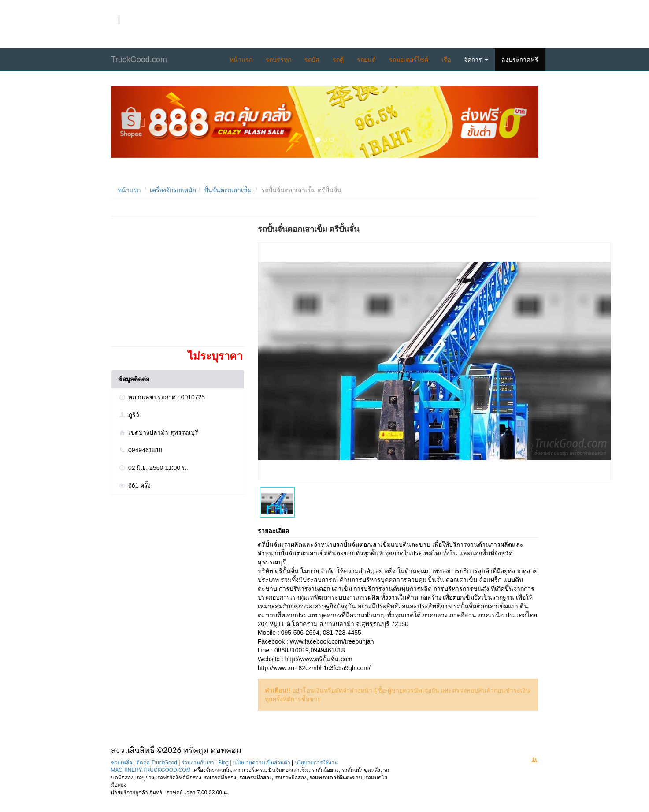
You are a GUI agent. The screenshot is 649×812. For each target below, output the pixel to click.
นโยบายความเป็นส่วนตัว (262, 763)
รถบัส (312, 60)
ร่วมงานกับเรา (198, 763)
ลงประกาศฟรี (520, 60)
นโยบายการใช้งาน (316, 763)
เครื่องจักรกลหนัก (173, 190)
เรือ (446, 60)
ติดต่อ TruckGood (157, 763)
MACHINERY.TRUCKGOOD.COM (151, 770)
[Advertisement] (177, 285)
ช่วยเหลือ (122, 763)
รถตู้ (338, 60)
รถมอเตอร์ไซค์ (409, 60)
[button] (143, 122)
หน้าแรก (241, 60)
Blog (223, 763)
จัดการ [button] (476, 60)
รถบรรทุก (278, 60)
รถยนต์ (366, 60)
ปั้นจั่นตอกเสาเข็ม (228, 190)
